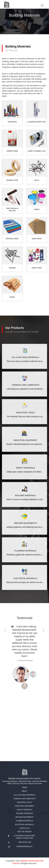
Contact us (24, 828)
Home (25, 787)
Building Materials (24, 813)
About (24, 791)
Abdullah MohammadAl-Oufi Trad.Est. (25, 778)
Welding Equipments (24, 817)
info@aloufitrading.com (24, 846)
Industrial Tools (24, 802)
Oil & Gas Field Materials (24, 795)
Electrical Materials (24, 825)
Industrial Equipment (25, 806)
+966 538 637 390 (24, 842)
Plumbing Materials (24, 821)
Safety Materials (24, 810)
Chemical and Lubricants (24, 799)
